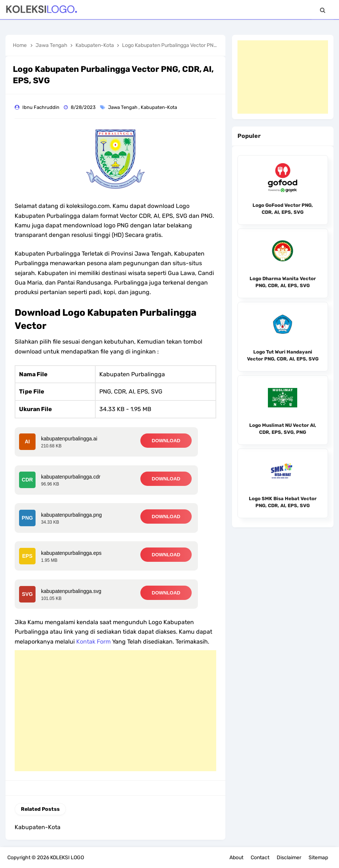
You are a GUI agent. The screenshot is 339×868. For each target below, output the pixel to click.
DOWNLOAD (166, 441)
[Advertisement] (115, 711)
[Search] (323, 10)
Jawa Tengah (123, 107)
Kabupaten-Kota (159, 107)
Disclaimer (289, 858)
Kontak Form (93, 642)
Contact (260, 858)
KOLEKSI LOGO (67, 858)
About (236, 858)
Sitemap (318, 858)
